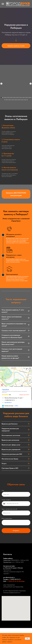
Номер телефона (6, 500)
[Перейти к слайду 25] (9, 100)
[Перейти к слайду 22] (5, 100)
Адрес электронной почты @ (9, 509)
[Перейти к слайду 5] (7, 97)
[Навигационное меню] (3, 4)
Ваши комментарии (7, 518)
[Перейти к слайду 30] (17, 100)
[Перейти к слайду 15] (22, 97)
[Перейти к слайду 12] (18, 97)
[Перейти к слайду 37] (27, 100)
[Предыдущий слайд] (1, 84)
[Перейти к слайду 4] (6, 97)
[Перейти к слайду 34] (23, 100)
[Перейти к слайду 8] (12, 97)
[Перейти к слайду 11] (16, 97)
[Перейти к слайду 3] (4, 97)
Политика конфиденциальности (12, 593)
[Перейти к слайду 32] (20, 100)
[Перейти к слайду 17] (25, 97)
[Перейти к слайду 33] (21, 100)
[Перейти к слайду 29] (15, 100)
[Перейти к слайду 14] (20, 97)
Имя (3, 490)
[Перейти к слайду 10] (15, 97)
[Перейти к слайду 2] (3, 97)
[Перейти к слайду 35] (24, 100)
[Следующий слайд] (31, 84)
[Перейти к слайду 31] (18, 100)
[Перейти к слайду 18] (26, 97)
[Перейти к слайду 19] (28, 97)
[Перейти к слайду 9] (13, 97)
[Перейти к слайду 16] (23, 97)
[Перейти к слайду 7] (10, 97)
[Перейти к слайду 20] (29, 97)
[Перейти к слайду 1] (1, 97)
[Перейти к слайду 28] (14, 100)
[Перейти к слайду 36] (26, 100)
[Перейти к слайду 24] (8, 100)
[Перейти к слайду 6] (9, 97)
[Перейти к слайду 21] (31, 97)
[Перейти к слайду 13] (19, 97)
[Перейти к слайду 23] (6, 100)
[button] (16, 46)
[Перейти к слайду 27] (12, 100)
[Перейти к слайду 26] (11, 100)
